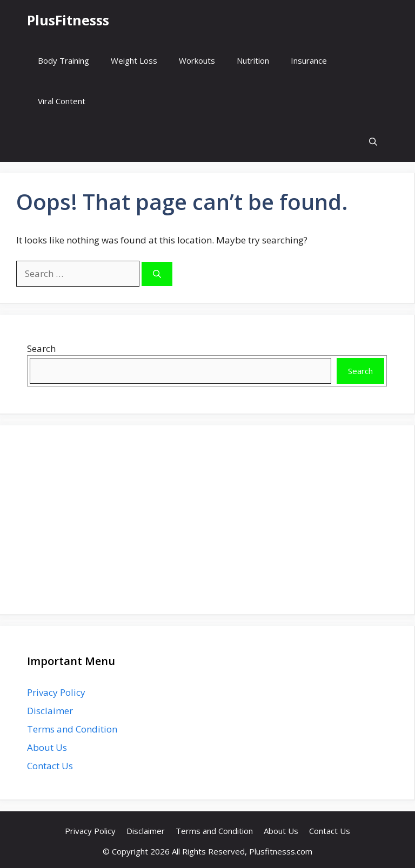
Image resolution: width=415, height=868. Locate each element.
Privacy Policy (56, 692)
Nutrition (253, 60)
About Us (47, 747)
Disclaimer (50, 711)
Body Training (63, 60)
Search (41, 348)
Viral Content (62, 101)
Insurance (309, 60)
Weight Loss (134, 60)
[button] (373, 142)
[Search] (157, 274)
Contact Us (50, 766)
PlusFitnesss (68, 20)
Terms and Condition (72, 729)
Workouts (197, 60)
